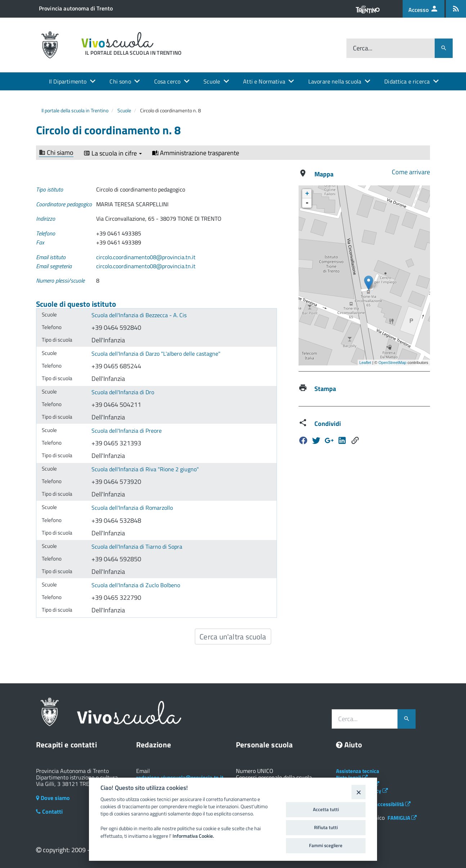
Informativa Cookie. (193, 836)
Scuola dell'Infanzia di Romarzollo (132, 508)
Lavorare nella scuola (335, 81)
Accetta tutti (326, 809)
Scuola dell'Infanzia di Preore (127, 431)
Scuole (212, 81)
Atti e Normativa (264, 81)
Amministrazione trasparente (196, 153)
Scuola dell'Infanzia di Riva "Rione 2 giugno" (145, 469)
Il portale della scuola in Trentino (75, 110)
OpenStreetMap (393, 363)
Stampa (325, 389)
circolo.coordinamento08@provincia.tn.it (146, 257)
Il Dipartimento (68, 81)
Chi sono (120, 81)
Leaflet (365, 363)
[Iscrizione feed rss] (456, 9)
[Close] (359, 792)
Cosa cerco (167, 81)
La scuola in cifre (113, 153)
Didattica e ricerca (407, 81)
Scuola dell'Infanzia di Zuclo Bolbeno (136, 585)
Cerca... (363, 48)
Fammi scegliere (326, 845)
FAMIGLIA (402, 818)
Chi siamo (56, 153)
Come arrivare (411, 172)
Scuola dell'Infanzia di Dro (123, 392)
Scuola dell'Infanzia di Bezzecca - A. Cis (139, 315)
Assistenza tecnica (358, 771)
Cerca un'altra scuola (233, 637)
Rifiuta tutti (326, 827)
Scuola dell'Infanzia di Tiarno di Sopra (137, 547)
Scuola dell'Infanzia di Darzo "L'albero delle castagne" (156, 354)
